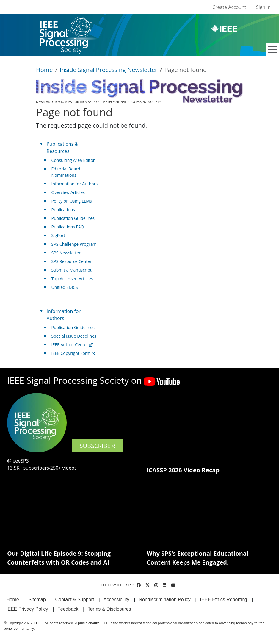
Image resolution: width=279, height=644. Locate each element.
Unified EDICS (65, 287)
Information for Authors (75, 184)
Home (44, 70)
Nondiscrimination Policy (164, 600)
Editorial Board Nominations (66, 172)
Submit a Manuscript (72, 270)
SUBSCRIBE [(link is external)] (97, 446)
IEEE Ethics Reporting (223, 600)
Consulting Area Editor (73, 160)
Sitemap (37, 600)
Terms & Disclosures (109, 609)
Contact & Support (75, 600)
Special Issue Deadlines (74, 336)
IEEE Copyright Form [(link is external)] (73, 353)
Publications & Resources (62, 148)
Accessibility (116, 600)
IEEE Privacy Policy (27, 609)
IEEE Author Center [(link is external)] (72, 345)
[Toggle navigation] (273, 50)
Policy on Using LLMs (72, 201)
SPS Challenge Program (74, 244)
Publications (63, 210)
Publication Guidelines (73, 218)
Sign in (263, 7)
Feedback (68, 609)
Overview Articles (68, 192)
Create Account (229, 7)
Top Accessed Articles (72, 279)
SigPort (58, 235)
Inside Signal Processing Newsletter (109, 70)
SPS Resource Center (72, 261)
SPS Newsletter (66, 253)
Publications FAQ (68, 227)
